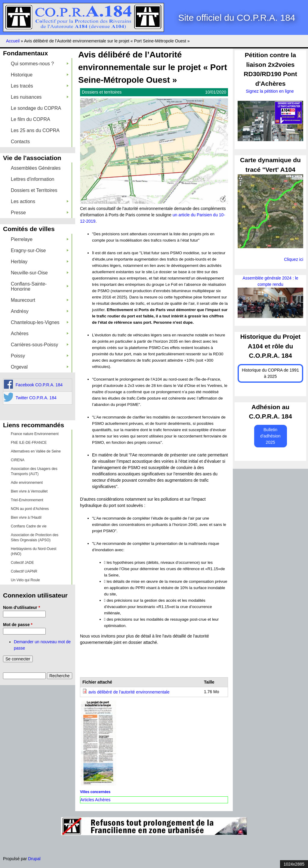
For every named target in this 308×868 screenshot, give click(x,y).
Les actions (40, 201)
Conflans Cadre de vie (29, 526)
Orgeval (40, 367)
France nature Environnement (35, 434)
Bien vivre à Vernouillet (29, 491)
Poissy (40, 356)
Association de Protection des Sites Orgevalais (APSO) (35, 537)
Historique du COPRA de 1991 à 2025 (270, 373)
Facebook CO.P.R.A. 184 (39, 385)
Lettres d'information (32, 179)
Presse (40, 213)
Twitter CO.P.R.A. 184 (36, 398)
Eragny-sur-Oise (40, 250)
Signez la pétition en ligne (270, 91)
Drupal (34, 859)
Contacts (20, 142)
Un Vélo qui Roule (25, 580)
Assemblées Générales (36, 168)
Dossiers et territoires (102, 92)
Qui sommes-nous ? (40, 64)
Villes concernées (95, 792)
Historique (40, 75)
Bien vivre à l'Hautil (26, 517)
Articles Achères (95, 800)
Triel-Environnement (27, 500)
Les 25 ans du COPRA (35, 130)
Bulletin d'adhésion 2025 (270, 436)
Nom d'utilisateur (22, 607)
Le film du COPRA (31, 119)
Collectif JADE (22, 563)
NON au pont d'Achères (30, 509)
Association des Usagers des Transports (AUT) (34, 471)
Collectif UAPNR (24, 571)
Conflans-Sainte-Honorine (40, 286)
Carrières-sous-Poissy (40, 345)
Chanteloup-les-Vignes (40, 322)
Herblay (40, 262)
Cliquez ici (294, 259)
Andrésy (40, 311)
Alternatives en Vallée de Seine (36, 451)
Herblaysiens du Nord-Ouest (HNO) (34, 551)
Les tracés (40, 86)
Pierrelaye (40, 239)
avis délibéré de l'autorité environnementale (129, 692)
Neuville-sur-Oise (40, 273)
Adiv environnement (27, 483)
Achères (40, 334)
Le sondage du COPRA (36, 108)
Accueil (13, 41)
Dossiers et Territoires (34, 190)
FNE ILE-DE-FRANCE (29, 443)
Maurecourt (40, 300)
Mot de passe (18, 625)
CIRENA (18, 460)
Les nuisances (40, 97)
